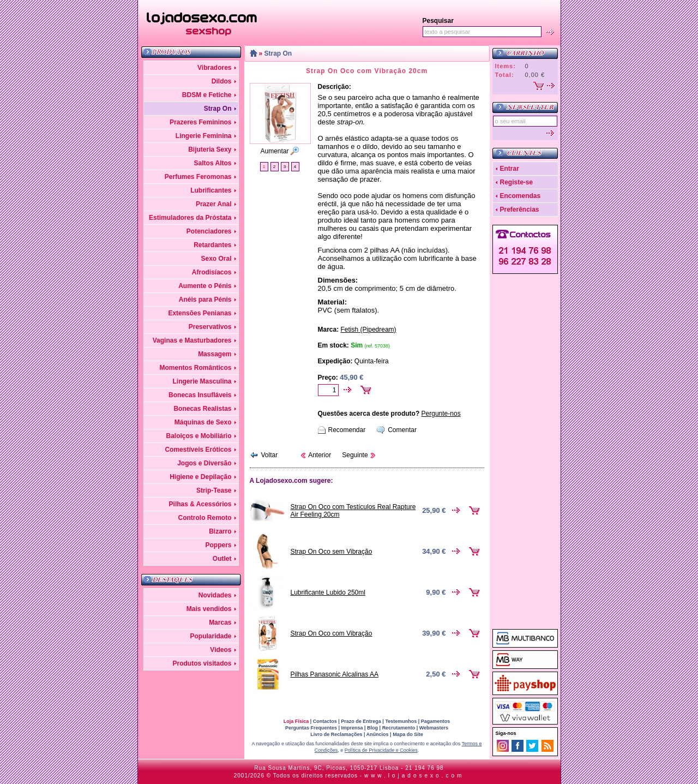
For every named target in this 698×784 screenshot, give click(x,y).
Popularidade (210, 636)
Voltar (270, 455)
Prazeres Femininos (200, 122)
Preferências (520, 210)
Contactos (325, 721)
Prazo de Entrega (361, 721)
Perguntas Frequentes (311, 728)
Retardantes (212, 245)
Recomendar (347, 430)
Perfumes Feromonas (198, 177)
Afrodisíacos (212, 272)
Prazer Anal (214, 204)
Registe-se (517, 182)
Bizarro (220, 531)
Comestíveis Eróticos (198, 450)
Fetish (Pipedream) (369, 330)
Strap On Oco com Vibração (332, 633)
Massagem (215, 354)
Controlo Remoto (205, 518)
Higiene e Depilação (200, 477)
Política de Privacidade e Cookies (381, 750)
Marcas (220, 623)
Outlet (222, 559)
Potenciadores (209, 231)
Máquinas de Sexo (203, 422)
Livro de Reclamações (336, 734)
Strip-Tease (214, 490)
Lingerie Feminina (204, 136)
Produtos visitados (202, 663)
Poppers (218, 545)
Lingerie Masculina (202, 381)
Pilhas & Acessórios (200, 504)
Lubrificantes (211, 190)
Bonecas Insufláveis (200, 395)
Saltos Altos (213, 163)
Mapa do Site (408, 734)
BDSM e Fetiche (207, 95)
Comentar (402, 430)
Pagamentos (436, 721)
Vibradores (214, 68)
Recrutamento (399, 728)
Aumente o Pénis (205, 286)
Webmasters (434, 728)
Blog (372, 728)
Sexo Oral (216, 259)
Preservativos (210, 327)
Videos (221, 650)
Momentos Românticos (195, 368)
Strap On (218, 109)
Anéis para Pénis (205, 300)
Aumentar (274, 151)
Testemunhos (401, 721)
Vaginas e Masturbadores (192, 340)
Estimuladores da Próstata (190, 218)
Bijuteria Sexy (210, 149)
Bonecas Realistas (202, 409)
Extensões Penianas (200, 313)
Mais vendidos (209, 609)
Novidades (215, 595)
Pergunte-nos (441, 414)
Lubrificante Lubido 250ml (328, 593)
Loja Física (296, 721)
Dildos (222, 81)
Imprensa (352, 728)
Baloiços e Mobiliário (198, 436)
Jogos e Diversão (204, 463)
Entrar (510, 169)
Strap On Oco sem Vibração (332, 552)
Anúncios (378, 734)
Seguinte (355, 455)
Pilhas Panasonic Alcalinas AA (335, 674)
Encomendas (521, 196)
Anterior (320, 455)
